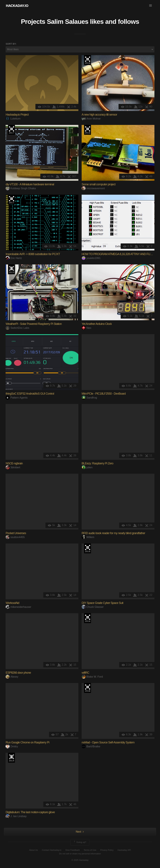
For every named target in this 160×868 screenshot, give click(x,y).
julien (87, 467)
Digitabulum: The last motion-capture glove (30, 812)
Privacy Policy (107, 850)
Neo (86, 328)
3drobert (13, 467)
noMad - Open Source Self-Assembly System (108, 742)
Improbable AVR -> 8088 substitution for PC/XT (33, 254)
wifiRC (85, 673)
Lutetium (13, 119)
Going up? (80, 842)
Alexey (12, 677)
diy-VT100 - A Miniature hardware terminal (30, 184)
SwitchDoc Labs (17, 328)
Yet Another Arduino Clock (97, 324)
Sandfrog (89, 398)
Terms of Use (90, 850)
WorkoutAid (12, 603)
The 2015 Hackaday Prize (11, 269)
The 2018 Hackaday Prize (88, 688)
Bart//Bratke (91, 746)
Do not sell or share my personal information (80, 854)
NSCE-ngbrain (14, 463)
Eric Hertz (14, 258)
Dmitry (12, 746)
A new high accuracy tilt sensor (99, 115)
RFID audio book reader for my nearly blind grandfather (113, 533)
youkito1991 (91, 258)
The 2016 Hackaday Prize (88, 60)
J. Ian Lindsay (16, 816)
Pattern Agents (17, 398)
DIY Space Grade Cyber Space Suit (102, 603)
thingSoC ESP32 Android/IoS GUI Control (30, 394)
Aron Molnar (91, 119)
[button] (150, 6)
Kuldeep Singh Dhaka (21, 188)
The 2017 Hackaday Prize (11, 130)
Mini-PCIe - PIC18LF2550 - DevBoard (104, 394)
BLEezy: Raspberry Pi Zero (97, 463)
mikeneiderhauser (18, 607)
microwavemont (93, 188)
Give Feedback (73, 850)
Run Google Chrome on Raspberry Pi (27, 742)
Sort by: (11, 44)
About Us (33, 850)
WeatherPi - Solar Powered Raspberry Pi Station (34, 324)
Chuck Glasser (93, 607)
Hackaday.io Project (17, 115)
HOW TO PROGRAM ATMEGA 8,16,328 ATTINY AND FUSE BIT (120, 254)
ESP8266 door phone (18, 673)
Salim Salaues (68, 22)
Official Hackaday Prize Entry (11, 758)
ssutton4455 (15, 537)
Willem (88, 537)
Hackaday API (124, 850)
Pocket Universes (16, 533)
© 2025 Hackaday (80, 860)
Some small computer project (99, 184)
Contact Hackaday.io (52, 850)
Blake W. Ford (92, 677)
